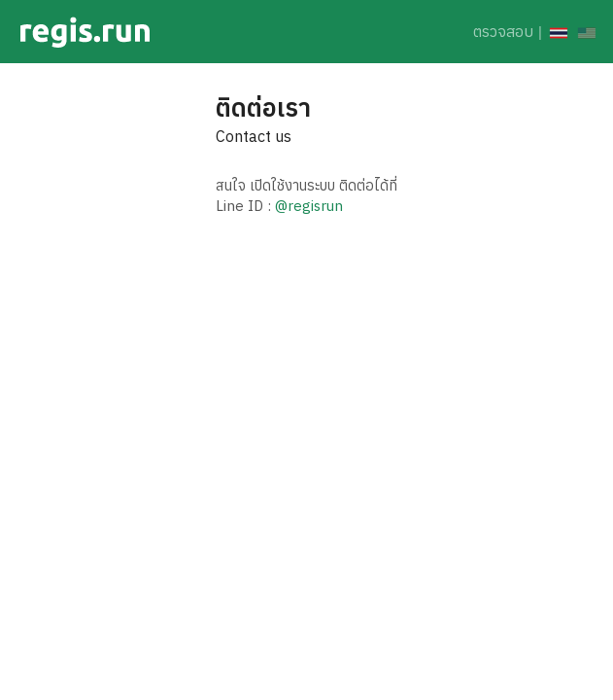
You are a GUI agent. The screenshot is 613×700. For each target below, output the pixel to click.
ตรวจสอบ (503, 31)
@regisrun (309, 206)
